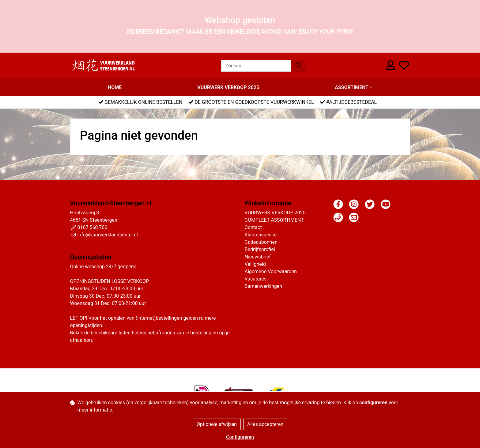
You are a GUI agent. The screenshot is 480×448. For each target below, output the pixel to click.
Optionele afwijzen (217, 424)
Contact (253, 227)
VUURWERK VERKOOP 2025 (228, 87)
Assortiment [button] (352, 87)
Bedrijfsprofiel (260, 249)
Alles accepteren (265, 424)
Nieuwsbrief (258, 257)
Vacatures (256, 279)
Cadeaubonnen (261, 242)
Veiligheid (255, 264)
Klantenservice (261, 235)
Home (115, 87)
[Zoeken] (256, 66)
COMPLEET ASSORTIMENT (274, 220)
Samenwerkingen (264, 286)
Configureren (240, 437)
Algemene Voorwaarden (271, 271)
